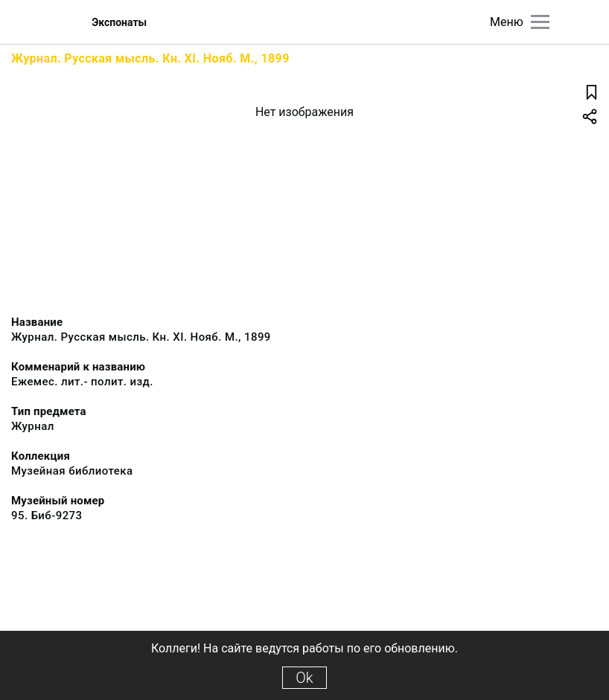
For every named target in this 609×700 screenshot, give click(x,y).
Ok (304, 678)
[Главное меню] (540, 22)
